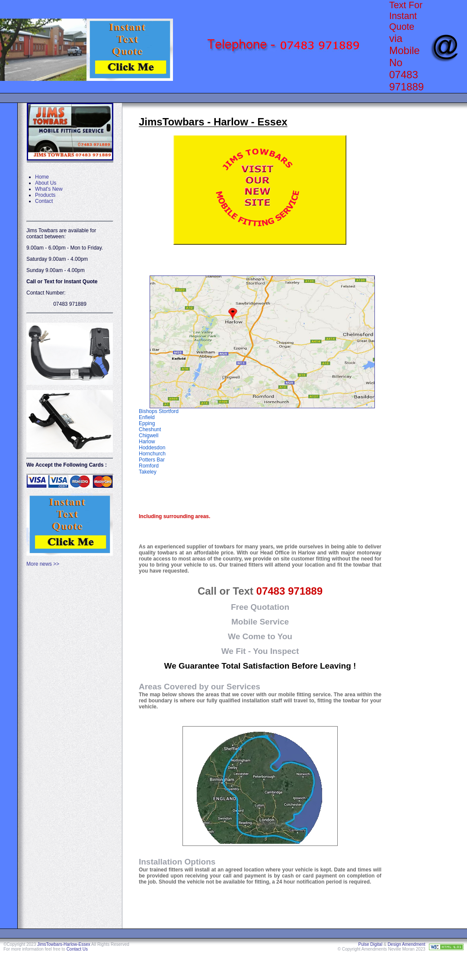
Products (45, 195)
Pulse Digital (371, 944)
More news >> (43, 564)
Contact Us (77, 949)
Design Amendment (406, 944)
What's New (49, 189)
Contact (44, 201)
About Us (46, 183)
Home (42, 177)
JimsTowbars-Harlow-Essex (64, 944)
